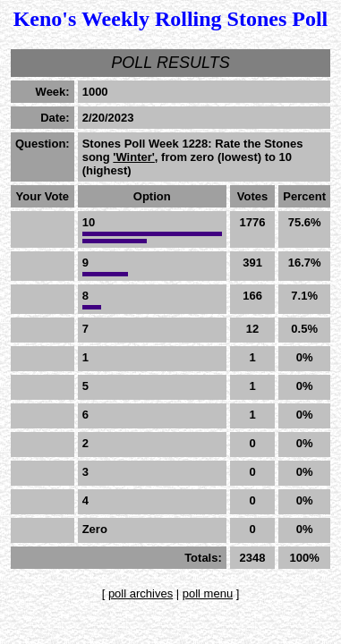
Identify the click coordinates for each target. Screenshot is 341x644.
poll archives (141, 593)
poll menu (208, 593)
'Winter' (134, 157)
